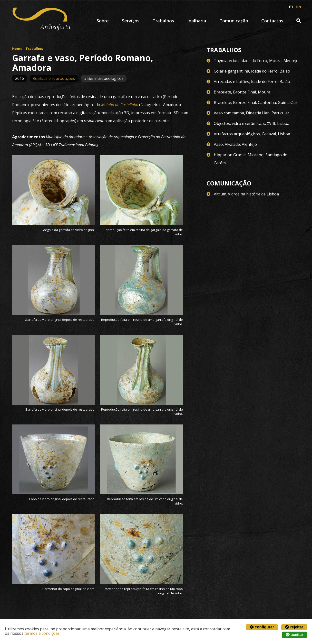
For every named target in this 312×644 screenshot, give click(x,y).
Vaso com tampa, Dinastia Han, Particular (252, 113)
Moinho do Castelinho (120, 105)
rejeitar (294, 627)
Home (17, 49)
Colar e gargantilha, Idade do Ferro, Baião (252, 71)
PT (291, 7)
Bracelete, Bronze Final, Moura (242, 92)
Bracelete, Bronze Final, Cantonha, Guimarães (256, 102)
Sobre (103, 21)
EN (299, 7)
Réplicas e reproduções (54, 78)
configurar (262, 627)
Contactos (272, 21)
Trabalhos (163, 21)
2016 (19, 78)
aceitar (294, 635)
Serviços (131, 21)
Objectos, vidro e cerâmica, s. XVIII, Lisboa (252, 123)
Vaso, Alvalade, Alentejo (235, 144)
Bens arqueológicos (105, 78)
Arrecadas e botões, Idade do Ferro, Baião (252, 82)
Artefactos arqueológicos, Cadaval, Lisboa (252, 134)
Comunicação (234, 21)
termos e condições (42, 633)
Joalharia (197, 21)
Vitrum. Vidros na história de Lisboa (246, 194)
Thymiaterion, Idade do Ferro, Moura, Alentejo (256, 61)
